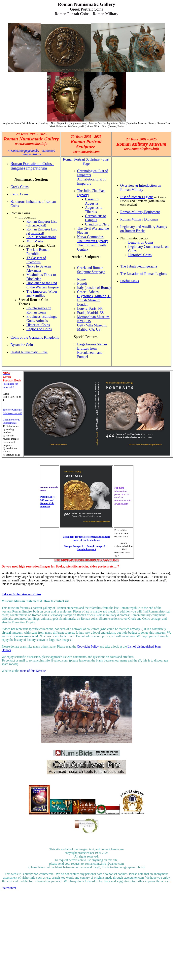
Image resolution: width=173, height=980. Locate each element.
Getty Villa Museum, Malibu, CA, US (92, 327)
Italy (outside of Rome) (94, 288)
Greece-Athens (88, 292)
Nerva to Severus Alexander (39, 268)
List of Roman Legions (137, 197)
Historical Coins (38, 325)
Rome (81, 279)
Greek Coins (19, 187)
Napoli (82, 283)
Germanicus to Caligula (96, 218)
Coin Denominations (41, 237)
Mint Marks (35, 241)
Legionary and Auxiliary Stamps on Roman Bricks (144, 229)
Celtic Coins (19, 194)
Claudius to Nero (97, 224)
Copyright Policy (88, 646)
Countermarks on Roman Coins (39, 310)
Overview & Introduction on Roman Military (141, 188)
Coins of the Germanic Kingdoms (35, 337)
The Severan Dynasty (93, 241)
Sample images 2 (96, 546)
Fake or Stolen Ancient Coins (21, 594)
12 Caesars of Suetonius (36, 260)
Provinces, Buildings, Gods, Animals (42, 319)
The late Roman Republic (38, 252)
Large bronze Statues (92, 344)
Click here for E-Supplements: (12, 421)
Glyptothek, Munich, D (94, 296)
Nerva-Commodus (90, 237)
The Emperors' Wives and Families (42, 294)
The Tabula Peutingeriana (139, 266)
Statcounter (9, 888)
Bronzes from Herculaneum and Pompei (90, 353)
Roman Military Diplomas (139, 219)
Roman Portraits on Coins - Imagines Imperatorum (32, 166)
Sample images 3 (86, 549)
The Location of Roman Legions (144, 274)
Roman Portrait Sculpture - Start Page (86, 161)
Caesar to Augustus (92, 201)
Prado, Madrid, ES (90, 313)
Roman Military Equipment (140, 212)
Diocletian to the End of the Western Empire (43, 285)
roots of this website (33, 671)
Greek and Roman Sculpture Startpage (91, 270)
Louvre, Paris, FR (90, 309)
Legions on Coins (39, 329)
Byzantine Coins (22, 345)
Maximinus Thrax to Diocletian (41, 277)
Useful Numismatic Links (29, 352)
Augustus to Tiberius (94, 210)
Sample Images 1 (74, 546)
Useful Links (130, 281)
